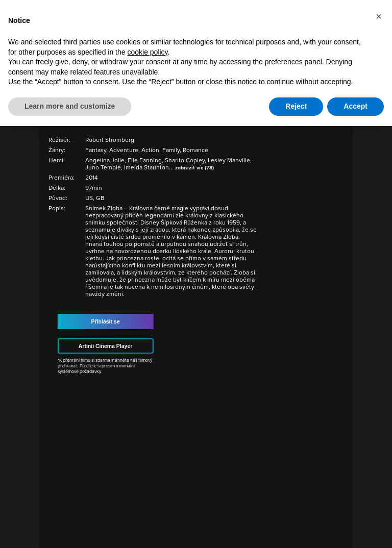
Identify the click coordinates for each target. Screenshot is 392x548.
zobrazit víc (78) (194, 168)
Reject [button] (296, 106)
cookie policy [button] (147, 52)
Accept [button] (356, 106)
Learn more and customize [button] (70, 106)
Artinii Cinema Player (106, 346)
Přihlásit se (106, 321)
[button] (379, 16)
